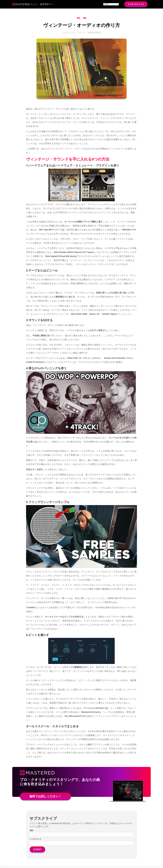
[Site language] (111, 4)
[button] (46, 4)
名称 (31, 830)
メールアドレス (35, 839)
